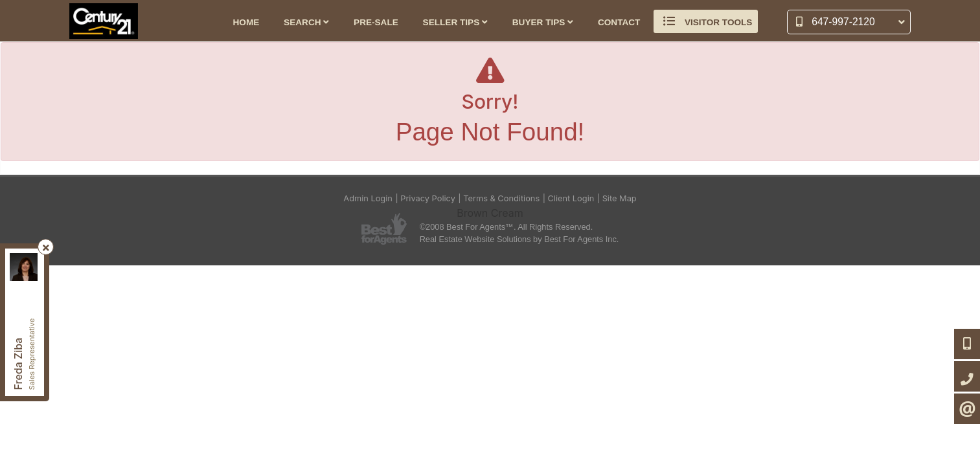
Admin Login (368, 198)
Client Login (571, 198)
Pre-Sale (376, 22)
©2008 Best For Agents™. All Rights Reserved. (507, 227)
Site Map (620, 198)
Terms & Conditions (501, 198)
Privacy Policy (428, 198)
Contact (619, 22)
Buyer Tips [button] (543, 22)
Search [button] (306, 22)
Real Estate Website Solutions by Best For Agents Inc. (519, 239)
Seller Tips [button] (455, 22)
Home (246, 22)
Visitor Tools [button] (706, 21)
